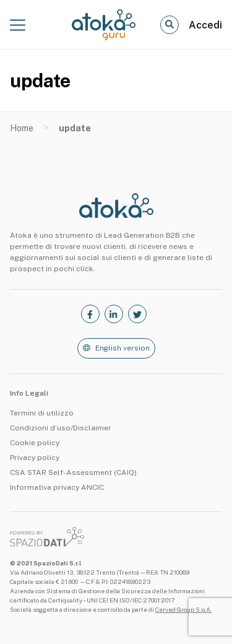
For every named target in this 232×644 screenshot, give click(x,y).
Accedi (205, 25)
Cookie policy (35, 443)
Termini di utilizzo (42, 413)
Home (22, 128)
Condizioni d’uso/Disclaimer (61, 428)
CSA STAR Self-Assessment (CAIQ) (73, 472)
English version (122, 348)
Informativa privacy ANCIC (57, 487)
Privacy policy (35, 458)
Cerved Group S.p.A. (183, 609)
